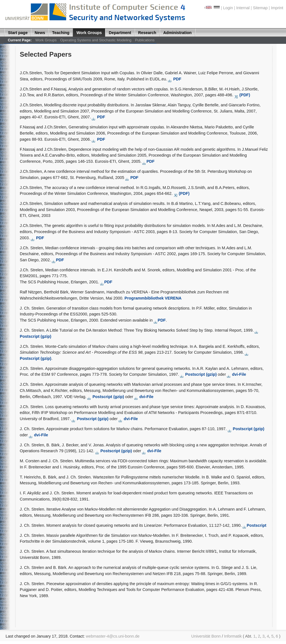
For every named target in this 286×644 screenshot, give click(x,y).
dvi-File (237, 374)
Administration (177, 33)
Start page (18, 33)
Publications (145, 40)
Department (120, 33)
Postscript (254, 525)
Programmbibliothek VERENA (153, 298)
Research (147, 33)
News (40, 33)
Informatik (233, 636)
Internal (243, 8)
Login (228, 8)
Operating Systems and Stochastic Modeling (96, 40)
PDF (175, 79)
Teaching (61, 33)
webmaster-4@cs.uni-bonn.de (113, 636)
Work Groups (89, 33)
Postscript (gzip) (199, 374)
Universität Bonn (206, 636)
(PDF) (242, 95)
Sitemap (260, 8)
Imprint (277, 8)
